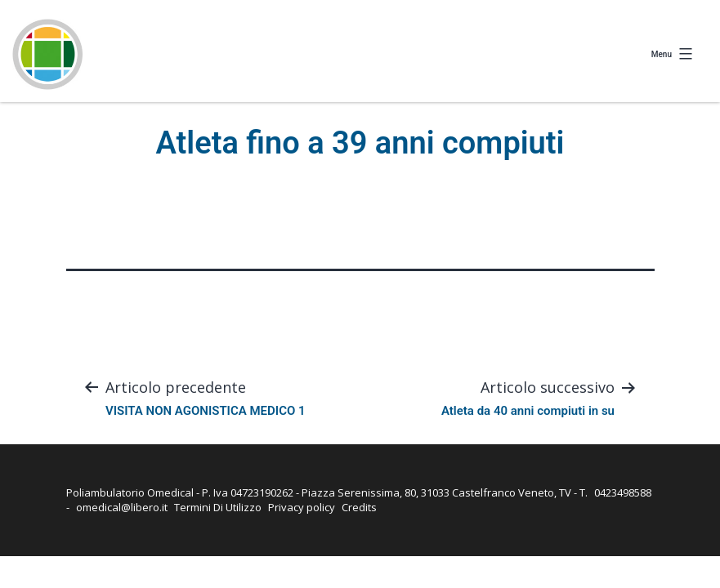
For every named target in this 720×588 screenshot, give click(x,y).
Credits (359, 507)
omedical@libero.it (122, 507)
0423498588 (623, 492)
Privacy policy (302, 507)
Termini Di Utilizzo (218, 507)
